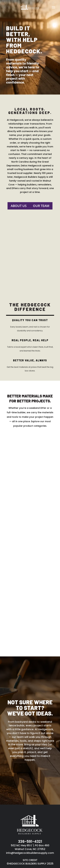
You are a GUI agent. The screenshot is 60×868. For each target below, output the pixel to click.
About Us (19, 206)
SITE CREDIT (30, 860)
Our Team (41, 206)
